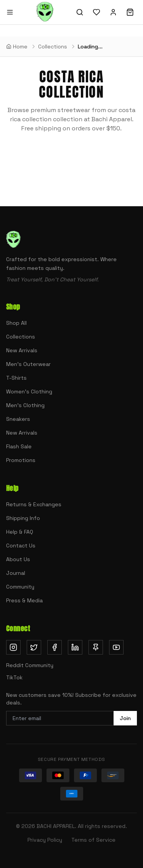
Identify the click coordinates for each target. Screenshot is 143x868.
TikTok (14, 677)
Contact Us (21, 546)
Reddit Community (30, 665)
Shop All (16, 323)
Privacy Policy (45, 840)
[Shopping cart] (130, 12)
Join (125, 718)
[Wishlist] (96, 12)
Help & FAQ (20, 532)
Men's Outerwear (28, 364)
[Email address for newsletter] (60, 718)
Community (20, 587)
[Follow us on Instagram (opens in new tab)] (13, 647)
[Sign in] (113, 12)
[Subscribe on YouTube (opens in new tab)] (116, 647)
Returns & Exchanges (34, 504)
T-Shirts (16, 378)
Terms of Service (93, 840)
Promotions (21, 460)
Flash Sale (19, 446)
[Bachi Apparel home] (45, 12)
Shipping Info (23, 518)
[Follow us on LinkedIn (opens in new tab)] (75, 647)
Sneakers (18, 419)
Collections (21, 337)
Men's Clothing (25, 405)
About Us (18, 559)
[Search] (80, 12)
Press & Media (24, 600)
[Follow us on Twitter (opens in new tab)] (34, 647)
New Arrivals (22, 350)
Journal (16, 573)
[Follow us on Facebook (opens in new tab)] (55, 647)
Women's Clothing (29, 391)
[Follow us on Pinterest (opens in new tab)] (96, 647)
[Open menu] (10, 12)
